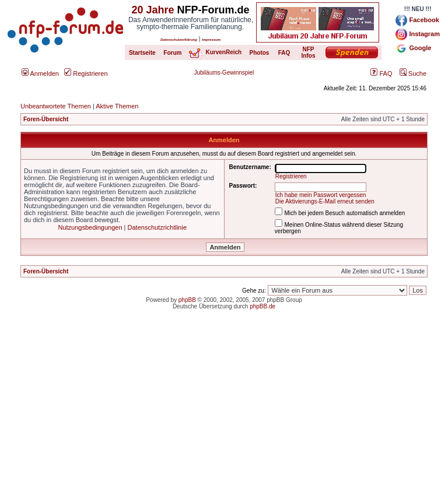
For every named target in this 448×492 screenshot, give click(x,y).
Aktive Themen (117, 106)
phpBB (187, 300)
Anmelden (40, 73)
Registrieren (86, 73)
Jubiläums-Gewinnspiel (224, 73)
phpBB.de (262, 306)
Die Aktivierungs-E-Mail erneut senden (325, 201)
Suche (413, 73)
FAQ (381, 73)
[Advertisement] (224, 410)
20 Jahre (153, 10)
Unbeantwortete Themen (56, 106)
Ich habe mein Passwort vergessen (321, 195)
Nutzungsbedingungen (90, 227)
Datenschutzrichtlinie (157, 227)
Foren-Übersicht (46, 119)
